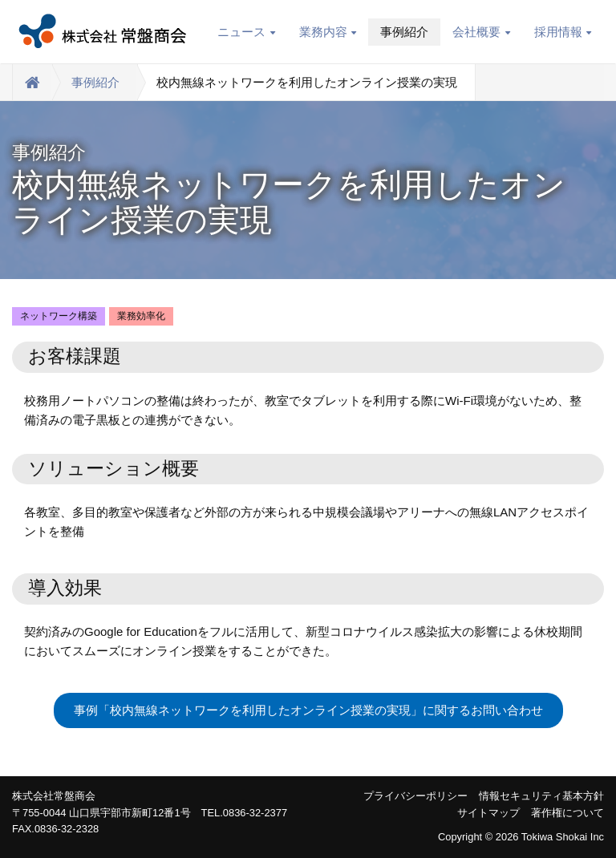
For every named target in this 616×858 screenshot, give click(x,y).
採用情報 (563, 32)
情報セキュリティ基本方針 (541, 796)
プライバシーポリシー (415, 796)
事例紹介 (404, 32)
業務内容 (328, 32)
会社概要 (481, 32)
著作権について (567, 813)
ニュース (246, 32)
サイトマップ (488, 813)
